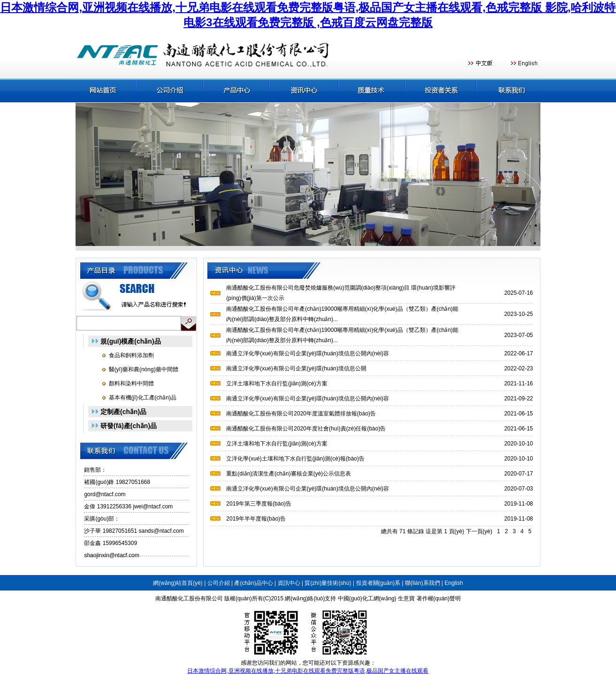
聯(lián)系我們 (422, 583)
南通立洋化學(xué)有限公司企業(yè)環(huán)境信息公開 (296, 368)
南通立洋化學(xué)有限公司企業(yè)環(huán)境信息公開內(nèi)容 (308, 353)
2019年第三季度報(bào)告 (259, 504)
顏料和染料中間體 (131, 384)
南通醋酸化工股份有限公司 (189, 598)
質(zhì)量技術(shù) (328, 583)
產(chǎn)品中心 (253, 583)
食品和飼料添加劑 (131, 355)
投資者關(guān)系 (378, 583)
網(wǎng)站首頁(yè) (178, 583)
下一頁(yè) (479, 531)
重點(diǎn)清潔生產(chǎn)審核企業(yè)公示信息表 (289, 474)
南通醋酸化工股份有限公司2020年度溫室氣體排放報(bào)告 (301, 414)
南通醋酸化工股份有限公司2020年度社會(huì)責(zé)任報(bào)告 (306, 429)
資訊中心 (289, 583)
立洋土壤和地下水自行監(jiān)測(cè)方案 (277, 384)
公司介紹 (219, 583)
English (453, 583)
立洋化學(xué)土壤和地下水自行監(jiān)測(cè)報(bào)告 (295, 459)
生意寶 (406, 598)
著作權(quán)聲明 (439, 598)
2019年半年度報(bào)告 (256, 519)
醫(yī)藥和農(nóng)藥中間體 (144, 369)
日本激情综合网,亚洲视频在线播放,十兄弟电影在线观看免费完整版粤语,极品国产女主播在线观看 (308, 671)
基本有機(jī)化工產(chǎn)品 (143, 398)
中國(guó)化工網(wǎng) (367, 598)
